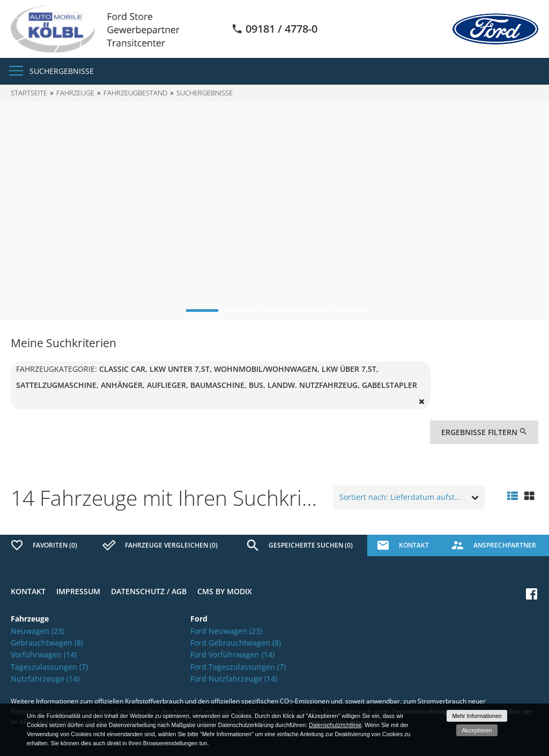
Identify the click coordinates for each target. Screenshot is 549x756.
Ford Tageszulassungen (238, 667)
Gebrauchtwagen (47, 643)
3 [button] (277, 310)
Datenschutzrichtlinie (335, 725)
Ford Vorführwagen (232, 654)
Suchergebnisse (62, 71)
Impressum (78, 591)
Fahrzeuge (75, 93)
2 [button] (240, 310)
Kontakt (28, 591)
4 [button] (315, 310)
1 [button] (202, 310)
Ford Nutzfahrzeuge (234, 679)
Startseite (29, 93)
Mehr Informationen (477, 716)
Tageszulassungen (49, 667)
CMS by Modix (225, 591)
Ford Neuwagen (226, 631)
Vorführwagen (44, 654)
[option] (274, 211)
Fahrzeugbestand (135, 93)
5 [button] (352, 310)
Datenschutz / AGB (149, 591)
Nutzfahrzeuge (45, 679)
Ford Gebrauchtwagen (236, 643)
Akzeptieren (477, 730)
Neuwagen (38, 631)
